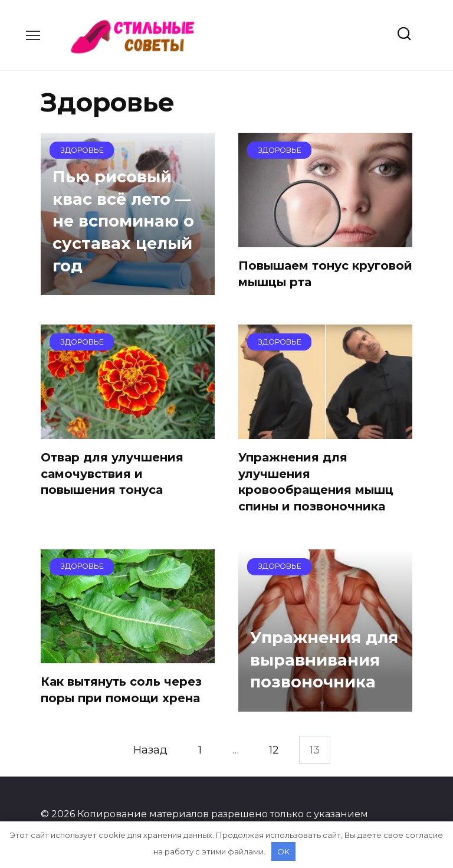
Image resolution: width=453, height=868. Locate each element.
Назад (150, 750)
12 (274, 750)
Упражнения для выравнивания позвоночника (324, 660)
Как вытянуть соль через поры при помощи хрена (121, 690)
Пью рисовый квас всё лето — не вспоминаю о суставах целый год (123, 221)
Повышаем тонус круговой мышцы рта (325, 274)
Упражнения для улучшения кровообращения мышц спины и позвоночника (316, 482)
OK (283, 851)
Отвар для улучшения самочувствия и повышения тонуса (112, 474)
